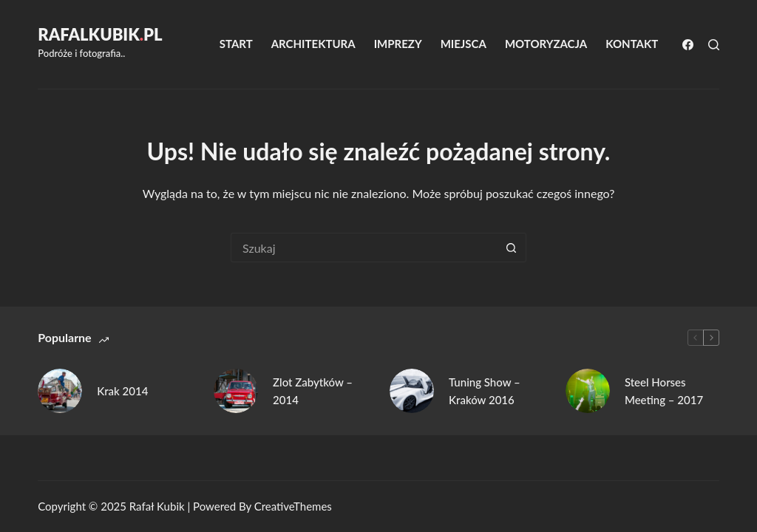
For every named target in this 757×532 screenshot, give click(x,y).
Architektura (313, 44)
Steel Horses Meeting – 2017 (664, 391)
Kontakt (632, 44)
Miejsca (464, 44)
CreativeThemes (293, 506)
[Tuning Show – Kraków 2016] (412, 391)
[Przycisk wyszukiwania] (512, 248)
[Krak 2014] (60, 391)
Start (236, 44)
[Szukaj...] (364, 248)
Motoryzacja (546, 44)
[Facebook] (688, 45)
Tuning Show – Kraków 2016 (485, 391)
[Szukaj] (714, 45)
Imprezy (398, 44)
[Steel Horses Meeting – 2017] (588, 391)
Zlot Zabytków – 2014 (313, 391)
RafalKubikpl (100, 34)
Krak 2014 (122, 391)
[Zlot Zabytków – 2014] (236, 391)
